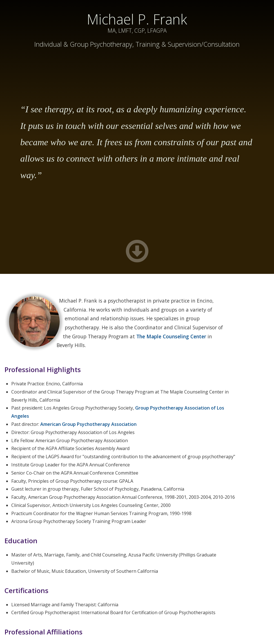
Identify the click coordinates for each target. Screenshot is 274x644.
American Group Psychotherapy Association (88, 424)
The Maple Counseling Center (171, 336)
